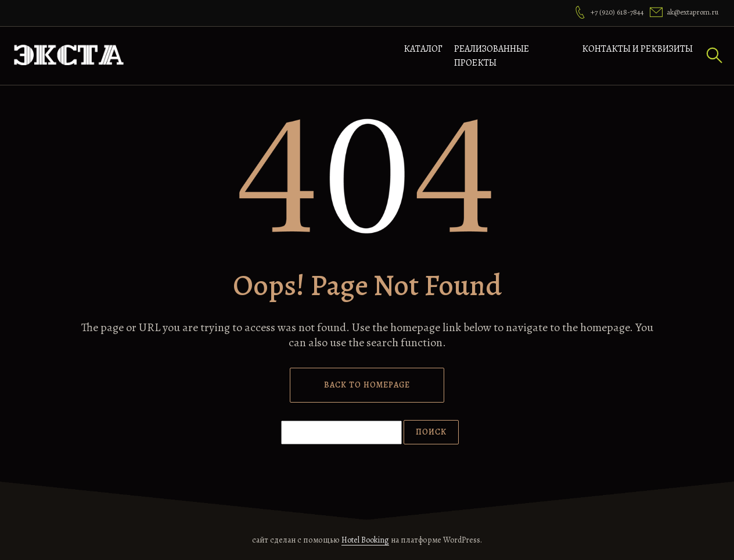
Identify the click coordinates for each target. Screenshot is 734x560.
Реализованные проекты (492, 56)
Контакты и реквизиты (637, 49)
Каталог (423, 49)
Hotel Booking (365, 540)
